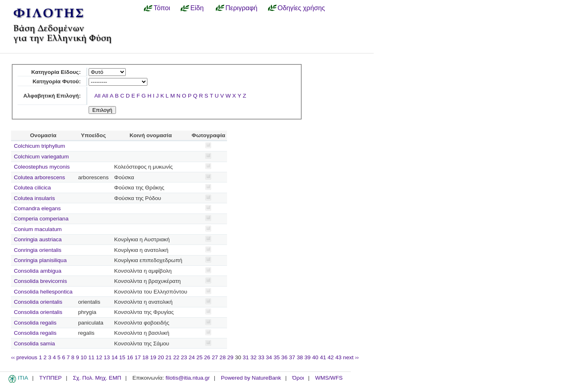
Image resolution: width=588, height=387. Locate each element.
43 (338, 357)
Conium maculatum (38, 229)
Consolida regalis (35, 323)
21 (168, 357)
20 (161, 357)
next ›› (351, 357)
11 (91, 357)
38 (300, 357)
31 (246, 357)
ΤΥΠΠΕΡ (50, 378)
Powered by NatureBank (251, 378)
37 (292, 357)
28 (223, 357)
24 (192, 357)
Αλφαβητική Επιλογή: (52, 96)
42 (331, 357)
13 (107, 357)
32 (253, 357)
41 (323, 357)
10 (84, 357)
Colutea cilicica (32, 188)
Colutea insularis (35, 198)
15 (122, 357)
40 (315, 357)
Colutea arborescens (39, 177)
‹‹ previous (24, 357)
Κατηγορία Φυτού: (57, 81)
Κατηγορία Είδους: (56, 72)
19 (153, 357)
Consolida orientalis (38, 302)
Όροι (298, 378)
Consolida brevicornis (40, 281)
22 (176, 357)
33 (261, 357)
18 (146, 357)
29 (231, 357)
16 (130, 357)
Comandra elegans (37, 208)
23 (184, 357)
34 (269, 357)
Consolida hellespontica (43, 292)
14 (115, 357)
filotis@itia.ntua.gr (187, 378)
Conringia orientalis (38, 250)
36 (284, 357)
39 (308, 357)
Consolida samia (35, 344)
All (97, 96)
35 (277, 357)
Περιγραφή (241, 8)
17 (138, 357)
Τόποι (162, 8)
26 (207, 357)
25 (199, 357)
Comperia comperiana (41, 219)
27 (215, 357)
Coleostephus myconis (42, 167)
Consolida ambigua (38, 271)
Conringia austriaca (38, 239)
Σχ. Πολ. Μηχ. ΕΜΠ (97, 378)
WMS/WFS (329, 378)
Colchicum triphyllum (39, 146)
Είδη (197, 8)
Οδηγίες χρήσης (301, 8)
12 (99, 357)
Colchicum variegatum (41, 157)
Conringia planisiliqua (40, 260)
